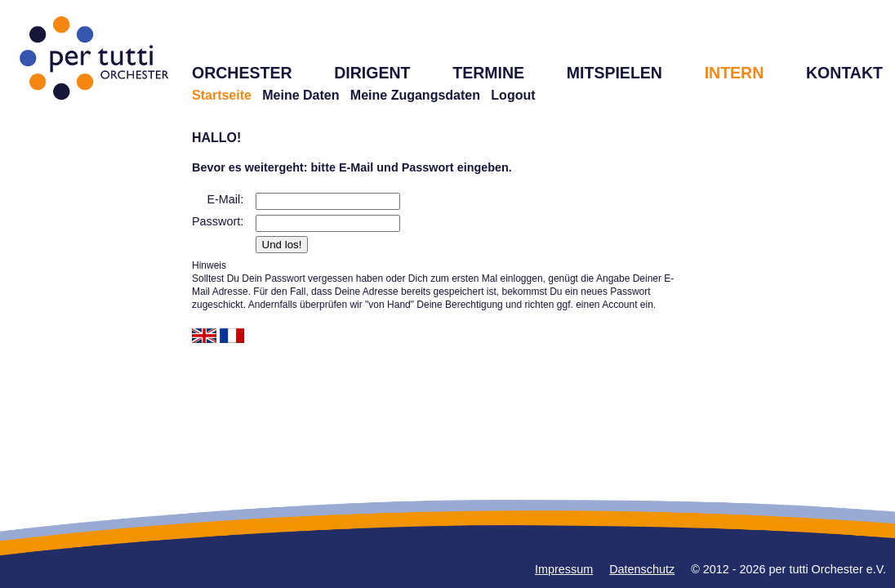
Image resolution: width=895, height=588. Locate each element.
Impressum (564, 569)
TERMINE (488, 73)
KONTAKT (844, 73)
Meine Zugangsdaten (415, 95)
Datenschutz (642, 569)
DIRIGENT (372, 73)
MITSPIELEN (614, 73)
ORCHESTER (242, 73)
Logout (513, 95)
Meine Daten (301, 95)
